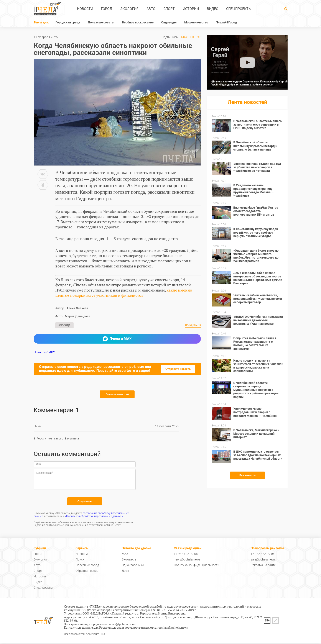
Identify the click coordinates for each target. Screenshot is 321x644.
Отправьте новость (178, 369)
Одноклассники (133, 566)
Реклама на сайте (263, 566)
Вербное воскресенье (138, 22)
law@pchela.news (176, 628)
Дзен (125, 571)
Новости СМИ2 (44, 352)
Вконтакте (129, 560)
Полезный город (87, 566)
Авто (151, 9)
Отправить (85, 502)
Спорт (169, 9)
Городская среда (68, 22)
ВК (192, 37)
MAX (184, 37)
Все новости (247, 475)
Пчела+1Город (226, 22)
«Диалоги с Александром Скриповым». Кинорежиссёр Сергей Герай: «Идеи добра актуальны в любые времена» (249, 83)
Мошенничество (196, 22)
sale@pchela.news (263, 560)
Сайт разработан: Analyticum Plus (84, 635)
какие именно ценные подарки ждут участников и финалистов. (124, 293)
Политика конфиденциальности (197, 566)
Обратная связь (87, 571)
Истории (191, 9)
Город (107, 9)
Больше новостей (117, 394)
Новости (85, 9)
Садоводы (169, 22)
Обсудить (193, 325)
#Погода (64, 325)
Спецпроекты (239, 9)
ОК (199, 37)
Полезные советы (101, 22)
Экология (129, 9)
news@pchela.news (187, 560)
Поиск (80, 560)
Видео (213, 9)
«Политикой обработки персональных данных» (94, 517)
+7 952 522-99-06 (186, 554)
